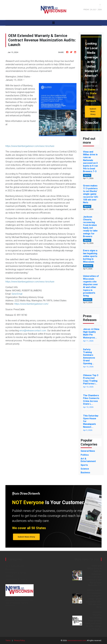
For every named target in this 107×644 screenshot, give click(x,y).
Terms (8, 640)
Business (10, 569)
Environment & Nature (16, 573)
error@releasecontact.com (33, 330)
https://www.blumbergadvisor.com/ (31, 304)
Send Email (17, 294)
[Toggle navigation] (53, 23)
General (9, 576)
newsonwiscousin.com (77, 640)
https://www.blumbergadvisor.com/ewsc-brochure (30, 146)
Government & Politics (16, 579)
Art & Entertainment (15, 566)
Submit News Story (93, 112)
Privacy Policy (19, 640)
